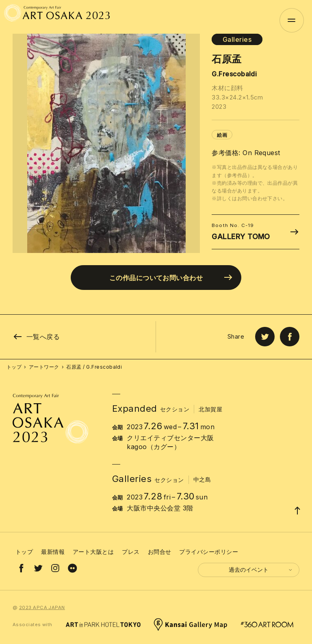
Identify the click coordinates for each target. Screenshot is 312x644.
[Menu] (292, 20)
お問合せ (160, 552)
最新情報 (53, 552)
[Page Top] (297, 510)
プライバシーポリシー (209, 552)
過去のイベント (261, 569)
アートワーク (44, 367)
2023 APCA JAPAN (42, 607)
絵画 (222, 135)
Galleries (237, 39)
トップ (14, 367)
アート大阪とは (93, 552)
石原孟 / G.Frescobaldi (94, 367)
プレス (131, 552)
